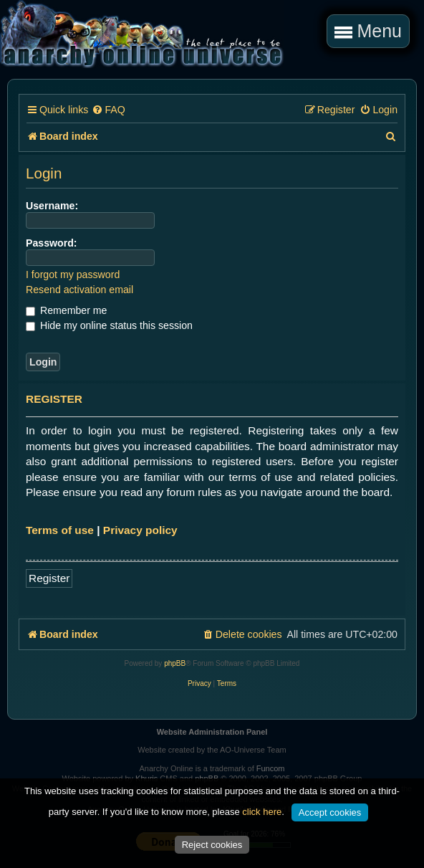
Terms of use (60, 530)
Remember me (66, 310)
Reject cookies (212, 845)
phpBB (175, 663)
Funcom (271, 768)
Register (49, 578)
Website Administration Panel (212, 732)
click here (262, 812)
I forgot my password (73, 275)
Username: (52, 206)
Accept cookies (330, 812)
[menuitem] (108, 110)
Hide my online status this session (109, 325)
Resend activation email (79, 290)
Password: (52, 243)
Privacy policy (140, 530)
